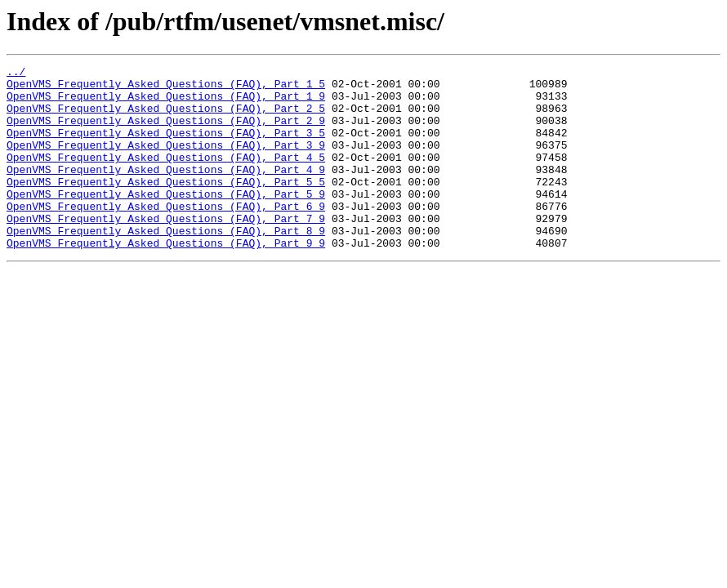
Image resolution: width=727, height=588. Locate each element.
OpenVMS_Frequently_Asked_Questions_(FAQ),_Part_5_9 (166, 220)
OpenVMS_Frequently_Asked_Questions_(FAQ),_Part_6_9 (166, 235)
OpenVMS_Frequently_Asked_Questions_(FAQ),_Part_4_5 (166, 176)
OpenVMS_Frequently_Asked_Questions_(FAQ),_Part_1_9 (166, 103)
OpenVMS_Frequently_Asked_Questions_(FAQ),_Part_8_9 (166, 265)
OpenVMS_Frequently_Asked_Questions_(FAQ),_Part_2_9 (166, 132)
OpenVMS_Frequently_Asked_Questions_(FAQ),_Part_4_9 (166, 191)
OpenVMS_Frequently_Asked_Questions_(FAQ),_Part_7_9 (166, 250)
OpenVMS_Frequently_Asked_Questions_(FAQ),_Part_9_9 (166, 279)
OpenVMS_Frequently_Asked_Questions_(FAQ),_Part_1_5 (166, 88)
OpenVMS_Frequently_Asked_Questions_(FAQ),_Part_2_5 (166, 118)
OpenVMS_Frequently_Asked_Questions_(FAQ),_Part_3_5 (166, 147)
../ (16, 73)
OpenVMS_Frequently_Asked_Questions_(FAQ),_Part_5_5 (166, 206)
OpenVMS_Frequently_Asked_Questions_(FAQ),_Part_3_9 (166, 162)
